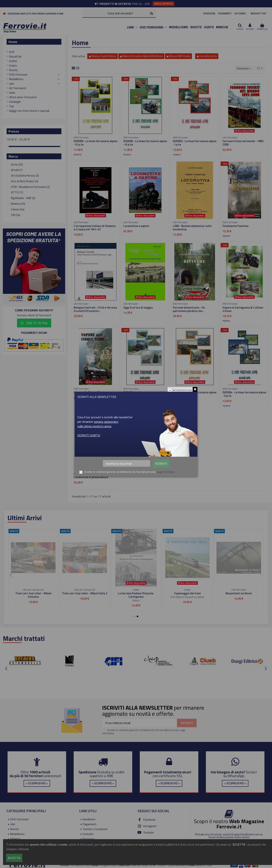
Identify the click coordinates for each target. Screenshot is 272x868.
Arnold (17, 170)
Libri (11, 84)
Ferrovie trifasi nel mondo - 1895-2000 (243, 143)
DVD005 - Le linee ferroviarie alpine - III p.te (145, 143)
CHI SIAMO (240, 13)
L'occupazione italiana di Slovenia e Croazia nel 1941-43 (95, 228)
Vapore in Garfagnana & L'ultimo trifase (243, 309)
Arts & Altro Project (25, 181)
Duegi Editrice (239, 597)
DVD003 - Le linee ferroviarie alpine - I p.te (195, 143)
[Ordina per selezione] (244, 68)
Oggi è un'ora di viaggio (138, 308)
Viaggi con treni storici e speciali (29, 111)
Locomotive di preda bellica (91, 477)
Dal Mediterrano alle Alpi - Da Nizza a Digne (136, 595)
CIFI (15, 215)
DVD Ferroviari (18, 74)
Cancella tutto (207, 56)
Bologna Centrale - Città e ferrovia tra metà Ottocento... (95, 309)
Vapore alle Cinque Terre (89, 392)
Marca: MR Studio (178, 56)
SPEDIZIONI (209, 13)
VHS (12, 52)
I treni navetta (187, 593)
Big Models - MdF (23, 198)
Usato (13, 65)
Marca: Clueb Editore (102, 56)
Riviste (13, 70)
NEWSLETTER (258, 13)
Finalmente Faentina (235, 226)
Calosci (18, 209)
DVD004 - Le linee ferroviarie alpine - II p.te (244, 394)
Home (13, 42)
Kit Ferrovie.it (18, 88)
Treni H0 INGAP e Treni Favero (33, 593)
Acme (17, 164)
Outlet (13, 61)
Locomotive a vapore (136, 226)
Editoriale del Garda (136, 600)
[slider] (8, 146)
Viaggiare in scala (85, 593)
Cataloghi (15, 102)
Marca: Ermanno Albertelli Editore (141, 56)
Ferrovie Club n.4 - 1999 (239, 593)
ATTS (17, 192)
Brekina (18, 204)
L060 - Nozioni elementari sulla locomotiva (192, 228)
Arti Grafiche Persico (25, 176)
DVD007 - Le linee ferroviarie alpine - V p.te (195, 394)
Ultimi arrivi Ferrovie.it (23, 97)
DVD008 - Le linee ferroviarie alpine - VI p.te (145, 394)
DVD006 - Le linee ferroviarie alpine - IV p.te (95, 143)
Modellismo (16, 79)
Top (11, 106)
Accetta (14, 858)
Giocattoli (15, 56)
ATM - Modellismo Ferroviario (30, 187)
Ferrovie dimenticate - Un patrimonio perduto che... (189, 309)
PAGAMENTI (225, 13)
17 (260, 68)
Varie (12, 93)
